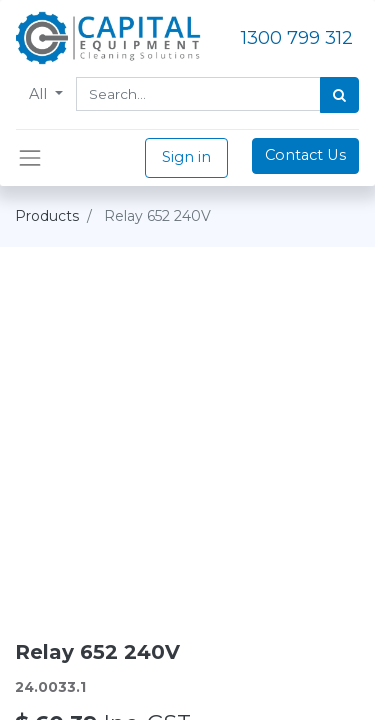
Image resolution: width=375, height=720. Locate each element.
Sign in (186, 157)
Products (47, 216)
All (40, 94)
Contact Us (305, 155)
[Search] (339, 95)
